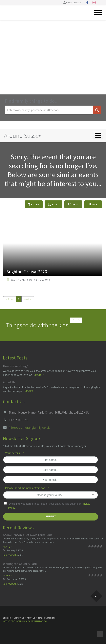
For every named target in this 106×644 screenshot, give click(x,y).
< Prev (10, 299)
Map (93, 204)
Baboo (43, 621)
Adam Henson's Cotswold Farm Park (27, 535)
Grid (73, 204)
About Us (9, 382)
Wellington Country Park (20, 564)
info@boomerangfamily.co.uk (29, 427)
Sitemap (7, 618)
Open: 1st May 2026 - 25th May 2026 (30, 280)
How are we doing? (15, 366)
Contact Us (19, 618)
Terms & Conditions (47, 618)
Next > (28, 299)
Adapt (30, 621)
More (40, 375)
